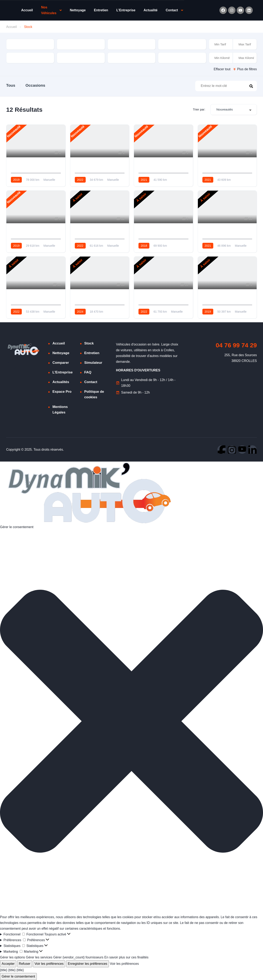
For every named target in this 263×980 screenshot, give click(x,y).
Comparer (61, 363)
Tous (11, 85)
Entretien (101, 10)
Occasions (35, 85)
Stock (89, 343)
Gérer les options (13, 957)
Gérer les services (39, 957)
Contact (172, 10)
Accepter (8, 964)
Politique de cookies (94, 394)
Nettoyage (78, 10)
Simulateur (93, 363)
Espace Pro (62, 392)
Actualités (61, 382)
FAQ (88, 372)
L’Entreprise (126, 10)
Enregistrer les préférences (88, 964)
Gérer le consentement (18, 976)
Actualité (151, 10)
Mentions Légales (60, 410)
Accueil (27, 10)
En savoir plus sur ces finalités (127, 957)
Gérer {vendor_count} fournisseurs (79, 957)
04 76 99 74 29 (236, 345)
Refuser (25, 964)
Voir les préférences (49, 964)
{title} (4, 970)
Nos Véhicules (49, 10)
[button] (131, 722)
